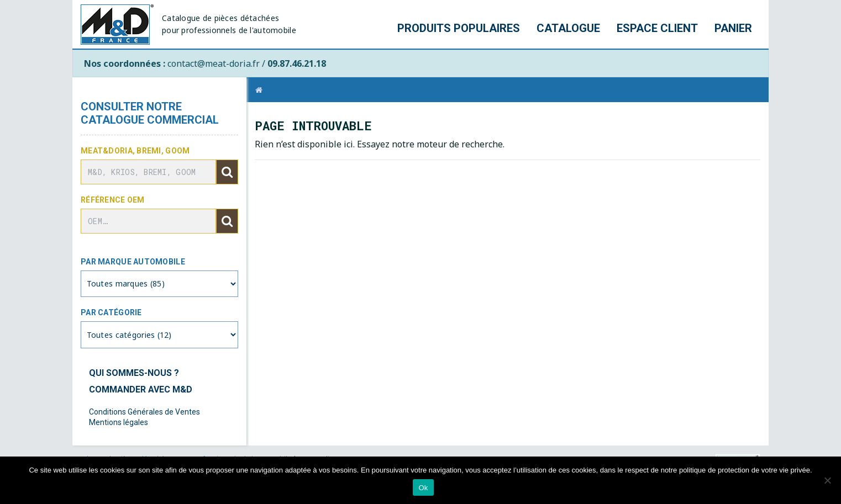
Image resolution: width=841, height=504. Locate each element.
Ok (423, 488)
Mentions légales (119, 422)
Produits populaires (459, 28)
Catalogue (568, 28)
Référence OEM (113, 200)
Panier (733, 28)
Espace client (657, 28)
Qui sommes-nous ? (134, 373)
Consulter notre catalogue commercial (150, 113)
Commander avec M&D (141, 389)
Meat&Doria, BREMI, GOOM (135, 151)
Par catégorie (111, 312)
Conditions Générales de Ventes (144, 412)
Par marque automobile (133, 262)
